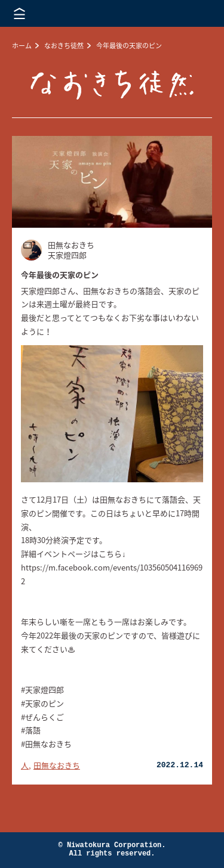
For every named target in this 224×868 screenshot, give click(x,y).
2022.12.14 (180, 765)
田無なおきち (57, 765)
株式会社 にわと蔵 (194, 13)
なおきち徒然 (64, 46)
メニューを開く (19, 13)
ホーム (22, 46)
